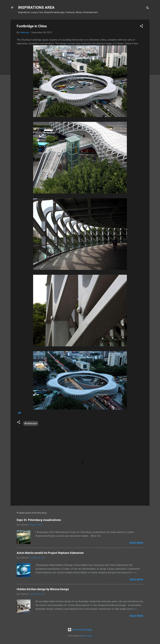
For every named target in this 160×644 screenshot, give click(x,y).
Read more (136, 543)
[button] (141, 27)
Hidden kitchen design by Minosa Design (43, 589)
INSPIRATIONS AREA (36, 7)
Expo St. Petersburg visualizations (39, 520)
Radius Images (87, 636)
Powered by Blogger (80, 630)
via (19, 412)
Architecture (31, 423)
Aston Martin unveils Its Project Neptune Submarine (50, 553)
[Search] (148, 9)
